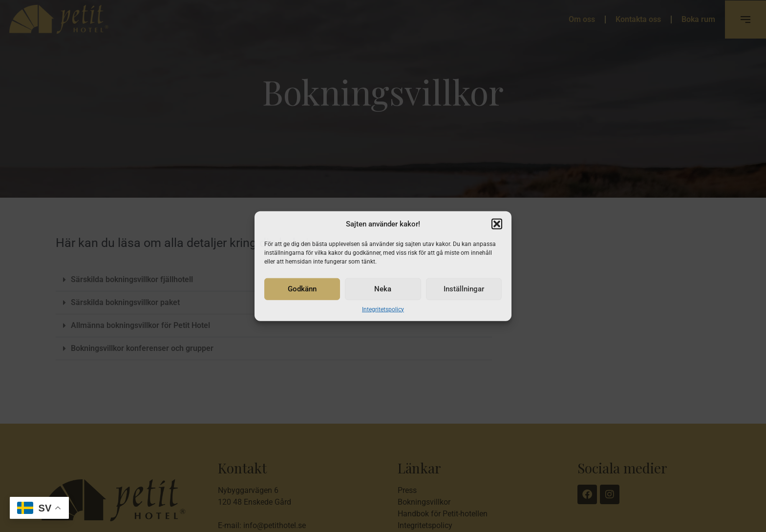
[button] (497, 224)
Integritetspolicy (383, 309)
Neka (383, 289)
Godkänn (302, 289)
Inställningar (464, 289)
